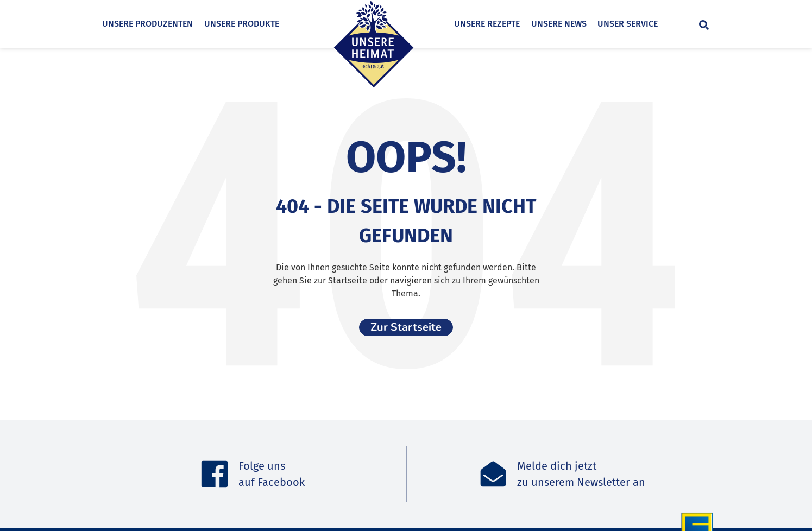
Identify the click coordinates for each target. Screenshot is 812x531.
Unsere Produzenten (147, 24)
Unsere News (576, 24)
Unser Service (645, 24)
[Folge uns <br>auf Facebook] (215, 474)
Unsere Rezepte (504, 24)
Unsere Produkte (242, 24)
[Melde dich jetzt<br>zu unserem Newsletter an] (493, 474)
